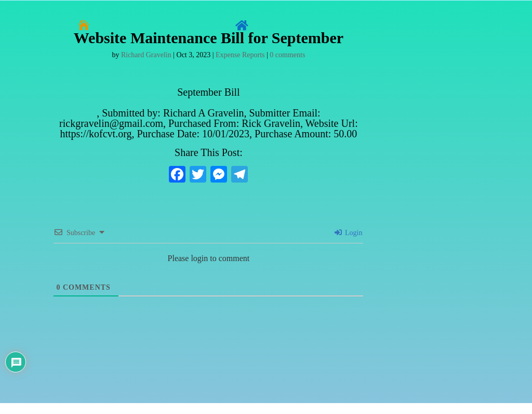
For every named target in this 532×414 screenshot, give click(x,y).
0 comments (287, 55)
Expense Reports (240, 55)
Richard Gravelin (146, 55)
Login (348, 233)
